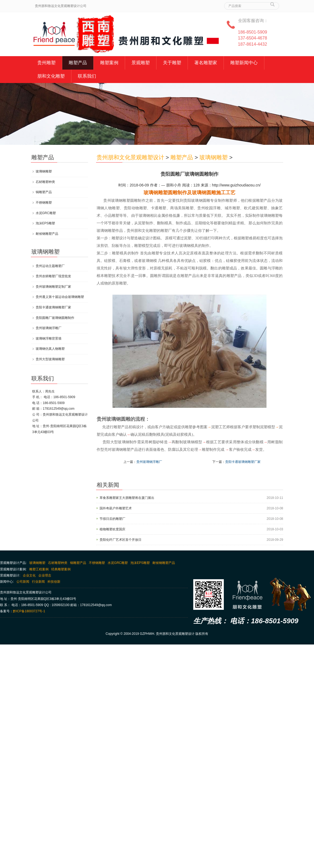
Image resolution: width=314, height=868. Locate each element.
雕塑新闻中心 (244, 63)
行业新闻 (38, 582)
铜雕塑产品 (44, 192)
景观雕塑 (141, 63)
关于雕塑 (172, 63)
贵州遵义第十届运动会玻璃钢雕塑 (60, 297)
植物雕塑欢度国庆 (112, 529)
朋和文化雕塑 (51, 76)
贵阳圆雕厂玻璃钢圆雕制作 (55, 318)
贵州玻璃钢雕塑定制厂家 (53, 287)
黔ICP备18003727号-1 (29, 611)
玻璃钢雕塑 (213, 157)
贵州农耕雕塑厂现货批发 (53, 276)
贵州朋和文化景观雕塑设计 (130, 157)
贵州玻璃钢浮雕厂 (149, 462)
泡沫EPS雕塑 (45, 223)
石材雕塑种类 (45, 182)
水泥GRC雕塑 (46, 213)
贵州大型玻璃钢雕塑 (50, 359)
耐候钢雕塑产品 (47, 234)
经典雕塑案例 (61, 569)
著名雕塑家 (206, 63)
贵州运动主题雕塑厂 (50, 266)
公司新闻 (23, 582)
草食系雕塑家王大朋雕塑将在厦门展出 (127, 498)
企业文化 (29, 575)
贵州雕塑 (46, 63)
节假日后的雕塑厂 (112, 519)
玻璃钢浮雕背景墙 (49, 338)
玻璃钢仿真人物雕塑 (50, 349)
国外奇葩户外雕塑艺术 (116, 508)
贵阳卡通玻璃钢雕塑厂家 (243, 462)
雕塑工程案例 (39, 569)
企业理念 (45, 575)
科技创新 (54, 582)
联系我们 (87, 76)
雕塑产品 (78, 63)
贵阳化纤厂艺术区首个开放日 (121, 540)
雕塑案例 (109, 63)
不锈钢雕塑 (44, 203)
